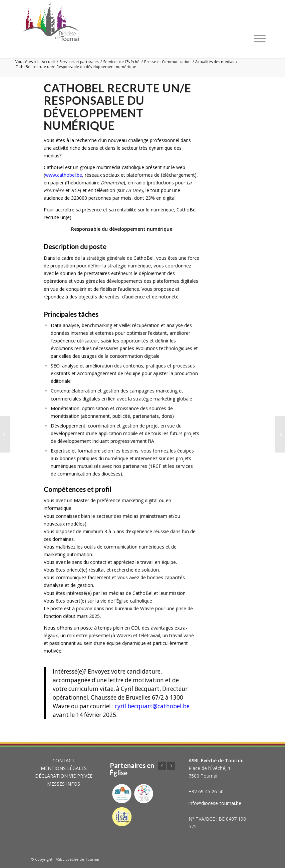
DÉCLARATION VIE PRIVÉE (64, 776)
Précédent (162, 766)
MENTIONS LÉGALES (64, 768)
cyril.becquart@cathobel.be (152, 706)
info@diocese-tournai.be (215, 803)
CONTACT (64, 760)
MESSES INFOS (64, 784)
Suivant (171, 766)
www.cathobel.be (64, 175)
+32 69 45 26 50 (206, 791)
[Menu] (260, 38)
